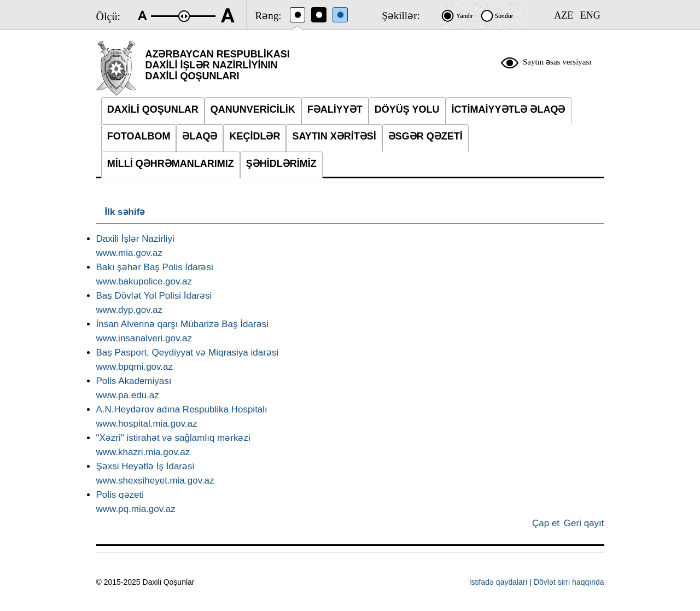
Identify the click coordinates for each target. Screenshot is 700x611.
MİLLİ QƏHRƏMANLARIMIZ (171, 164)
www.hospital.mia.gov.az (147, 424)
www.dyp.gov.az (130, 310)
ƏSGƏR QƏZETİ (425, 136)
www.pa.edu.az (128, 395)
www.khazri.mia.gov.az (143, 452)
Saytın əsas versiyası (557, 62)
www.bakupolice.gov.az (144, 281)
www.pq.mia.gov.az (136, 509)
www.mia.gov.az (130, 253)
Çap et (546, 523)
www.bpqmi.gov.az (135, 367)
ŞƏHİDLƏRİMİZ (281, 164)
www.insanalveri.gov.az (144, 338)
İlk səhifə (125, 212)
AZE (564, 15)
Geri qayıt (584, 523)
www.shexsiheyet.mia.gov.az (155, 481)
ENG (590, 15)
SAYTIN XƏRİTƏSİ (334, 136)
